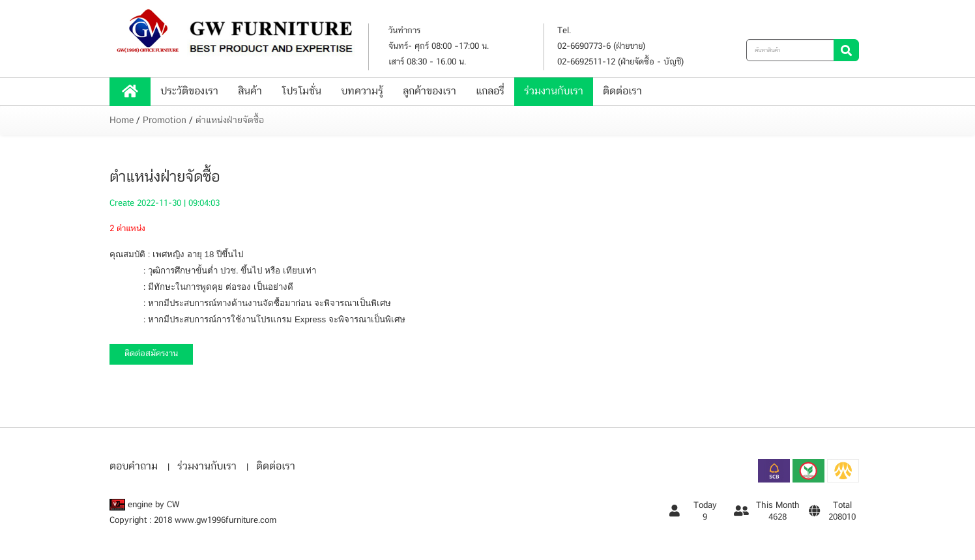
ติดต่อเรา (622, 91)
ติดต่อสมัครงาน (151, 354)
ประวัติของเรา (189, 91)
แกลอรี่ (490, 91)
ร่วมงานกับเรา (554, 91)
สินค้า (250, 91)
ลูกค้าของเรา (429, 91)
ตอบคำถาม (134, 467)
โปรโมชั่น (301, 91)
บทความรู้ (362, 91)
